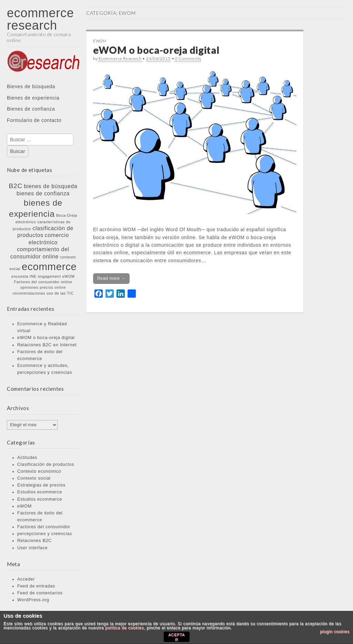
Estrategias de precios (41, 485)
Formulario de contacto (34, 120)
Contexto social (34, 478)
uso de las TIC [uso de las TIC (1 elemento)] (60, 293)
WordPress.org (33, 600)
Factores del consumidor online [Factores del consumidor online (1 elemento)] (43, 282)
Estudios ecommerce (40, 492)
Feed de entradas (36, 586)
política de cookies (124, 628)
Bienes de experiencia (33, 98)
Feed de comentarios (40, 593)
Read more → (111, 278)
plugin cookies (335, 632)
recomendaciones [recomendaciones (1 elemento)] (29, 293)
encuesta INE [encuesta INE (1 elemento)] (24, 276)
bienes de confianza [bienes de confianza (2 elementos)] (43, 193)
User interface (32, 548)
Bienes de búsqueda (31, 86)
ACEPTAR (176, 637)
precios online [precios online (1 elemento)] (53, 287)
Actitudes (27, 458)
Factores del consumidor (44, 527)
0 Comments (188, 58)
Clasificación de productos (46, 464)
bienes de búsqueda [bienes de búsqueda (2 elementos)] (51, 186)
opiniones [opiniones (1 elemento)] (29, 287)
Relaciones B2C (34, 541)
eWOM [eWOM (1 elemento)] (69, 276)
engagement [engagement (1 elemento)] (49, 276)
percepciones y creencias (45, 534)
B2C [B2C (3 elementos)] (16, 186)
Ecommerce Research (120, 58)
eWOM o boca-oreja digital (46, 338)
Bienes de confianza (31, 109)
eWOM (24, 506)
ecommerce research (40, 19)
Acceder (26, 579)
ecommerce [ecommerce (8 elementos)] (49, 267)
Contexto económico (39, 471)
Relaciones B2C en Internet (47, 345)
